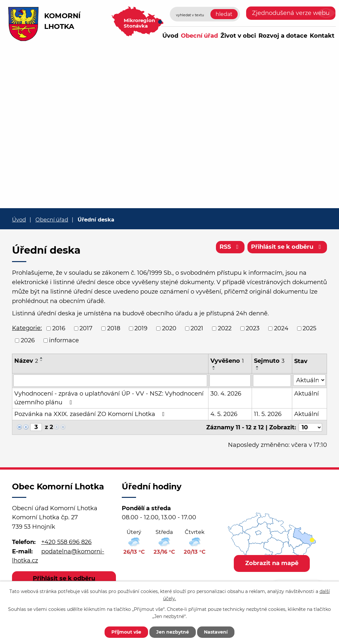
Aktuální (307, 394)
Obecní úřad (199, 36)
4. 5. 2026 (224, 414)
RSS (230, 247)
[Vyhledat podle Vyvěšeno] (230, 381)
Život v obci (238, 36)
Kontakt (322, 36)
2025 (309, 328)
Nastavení (216, 632)
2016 (59, 328)
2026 (28, 340)
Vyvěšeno (227, 361)
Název (26, 361)
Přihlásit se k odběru (287, 247)
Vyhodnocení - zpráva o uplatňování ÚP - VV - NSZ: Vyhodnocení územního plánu (109, 398)
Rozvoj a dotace (283, 36)
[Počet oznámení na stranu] (310, 427)
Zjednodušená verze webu (291, 13)
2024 (281, 328)
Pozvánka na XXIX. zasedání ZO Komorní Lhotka (91, 414)
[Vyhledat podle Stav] (309, 380)
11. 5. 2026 (268, 414)
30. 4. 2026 (226, 394)
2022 (225, 328)
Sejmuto (269, 361)
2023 (253, 328)
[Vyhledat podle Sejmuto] (272, 381)
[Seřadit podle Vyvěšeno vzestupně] (214, 367)
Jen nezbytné (173, 632)
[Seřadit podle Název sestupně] (42, 360)
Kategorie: (27, 328)
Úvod (170, 36)
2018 (114, 328)
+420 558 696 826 (66, 542)
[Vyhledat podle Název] (110, 381)
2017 (86, 328)
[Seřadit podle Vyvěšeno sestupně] (214, 369)
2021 (197, 328)
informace (64, 340)
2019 (141, 328)
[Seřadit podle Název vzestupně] (42, 358)
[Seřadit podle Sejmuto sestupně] (257, 369)
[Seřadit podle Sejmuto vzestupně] (257, 367)
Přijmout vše (126, 632)
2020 (169, 328)
